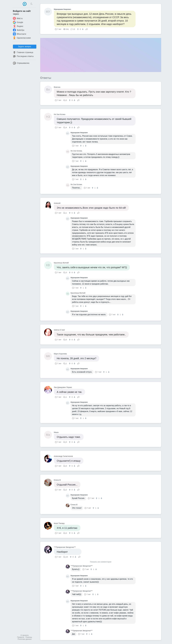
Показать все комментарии (101, 562)
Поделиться (87, 29)
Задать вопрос (25, 47)
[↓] (82, 29)
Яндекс (18, 26)
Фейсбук (19, 30)
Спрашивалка (21, 63)
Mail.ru (18, 18)
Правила (21, 637)
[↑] (78, 29)
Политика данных (25, 639)
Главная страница (23, 52)
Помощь (29, 637)
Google (18, 22)
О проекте (25, 635)
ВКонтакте (20, 34)
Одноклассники (22, 38)
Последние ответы (23, 56)
